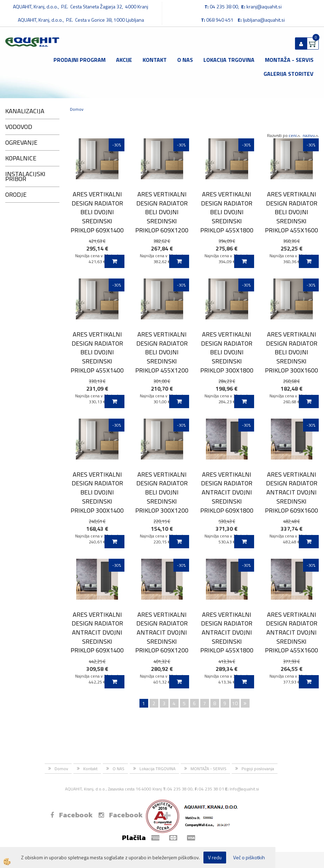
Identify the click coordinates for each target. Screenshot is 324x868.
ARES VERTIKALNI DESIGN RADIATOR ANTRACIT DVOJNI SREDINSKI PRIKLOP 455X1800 (227, 632)
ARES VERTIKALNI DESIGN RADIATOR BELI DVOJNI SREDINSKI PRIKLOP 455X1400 (97, 352)
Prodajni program (80, 60)
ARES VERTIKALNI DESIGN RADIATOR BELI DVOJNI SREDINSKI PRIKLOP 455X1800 (227, 212)
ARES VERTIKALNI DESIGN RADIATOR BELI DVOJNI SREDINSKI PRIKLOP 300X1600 (291, 352)
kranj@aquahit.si (264, 6)
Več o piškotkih (249, 858)
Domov (77, 109)
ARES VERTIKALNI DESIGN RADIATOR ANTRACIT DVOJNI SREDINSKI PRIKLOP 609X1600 (291, 492)
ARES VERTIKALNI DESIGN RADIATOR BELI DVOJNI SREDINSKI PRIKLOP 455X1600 (291, 212)
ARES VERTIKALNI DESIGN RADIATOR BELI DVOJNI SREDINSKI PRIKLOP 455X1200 (162, 352)
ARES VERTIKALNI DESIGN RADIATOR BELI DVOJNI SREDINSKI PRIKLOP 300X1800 (227, 352)
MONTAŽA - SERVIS (289, 60)
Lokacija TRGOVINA (229, 60)
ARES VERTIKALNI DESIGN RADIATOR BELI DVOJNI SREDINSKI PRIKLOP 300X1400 (97, 492)
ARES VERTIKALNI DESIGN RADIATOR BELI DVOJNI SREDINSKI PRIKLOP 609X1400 (97, 212)
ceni (295, 135)
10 (235, 703)
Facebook (71, 815)
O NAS (185, 60)
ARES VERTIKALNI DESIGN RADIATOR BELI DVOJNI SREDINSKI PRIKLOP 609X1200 (162, 212)
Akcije (124, 60)
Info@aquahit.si (244, 789)
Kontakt (155, 60)
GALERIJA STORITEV (289, 74)
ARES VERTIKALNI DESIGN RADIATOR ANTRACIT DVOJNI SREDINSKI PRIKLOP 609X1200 (162, 632)
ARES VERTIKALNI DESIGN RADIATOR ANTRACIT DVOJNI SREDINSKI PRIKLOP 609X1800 (227, 492)
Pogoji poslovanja (258, 769)
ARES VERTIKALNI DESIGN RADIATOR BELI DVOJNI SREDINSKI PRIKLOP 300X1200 (162, 492)
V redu (215, 857)
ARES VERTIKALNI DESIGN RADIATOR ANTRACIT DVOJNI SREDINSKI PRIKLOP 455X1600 (291, 632)
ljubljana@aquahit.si (264, 20)
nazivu (311, 135)
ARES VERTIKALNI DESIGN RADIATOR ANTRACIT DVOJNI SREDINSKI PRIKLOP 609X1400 (97, 632)
